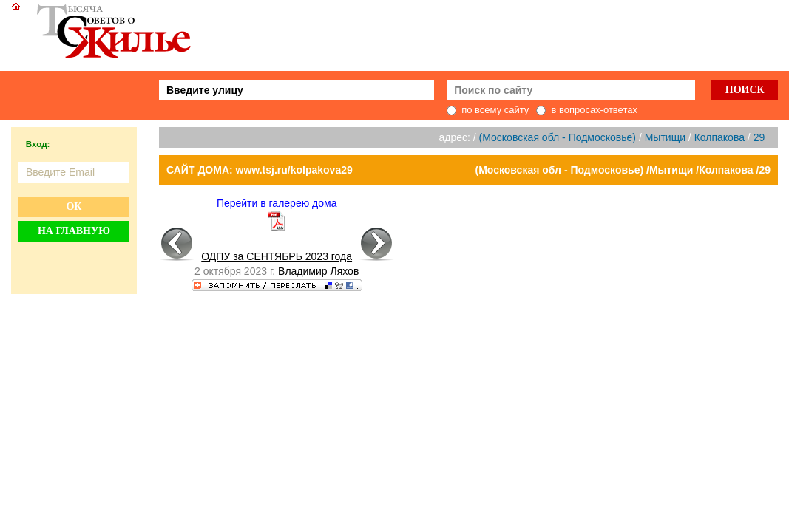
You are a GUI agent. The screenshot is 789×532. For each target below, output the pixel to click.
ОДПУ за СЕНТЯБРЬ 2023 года (277, 256)
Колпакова (719, 137)
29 (759, 137)
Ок (74, 207)
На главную (74, 231)
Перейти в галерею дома (277, 203)
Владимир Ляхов (318, 271)
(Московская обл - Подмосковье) (558, 137)
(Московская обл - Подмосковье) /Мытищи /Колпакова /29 (623, 170)
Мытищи (665, 137)
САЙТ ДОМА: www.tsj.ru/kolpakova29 (260, 170)
